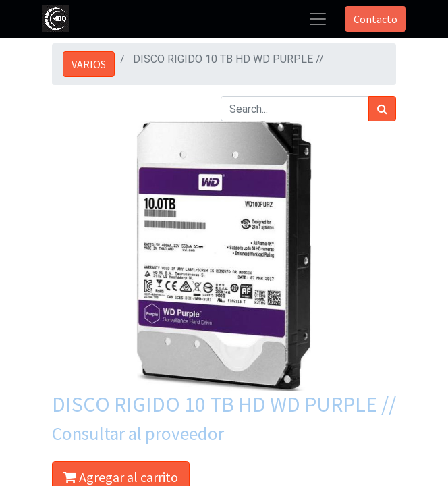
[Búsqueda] (382, 109)
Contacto (375, 19)
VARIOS (89, 64)
